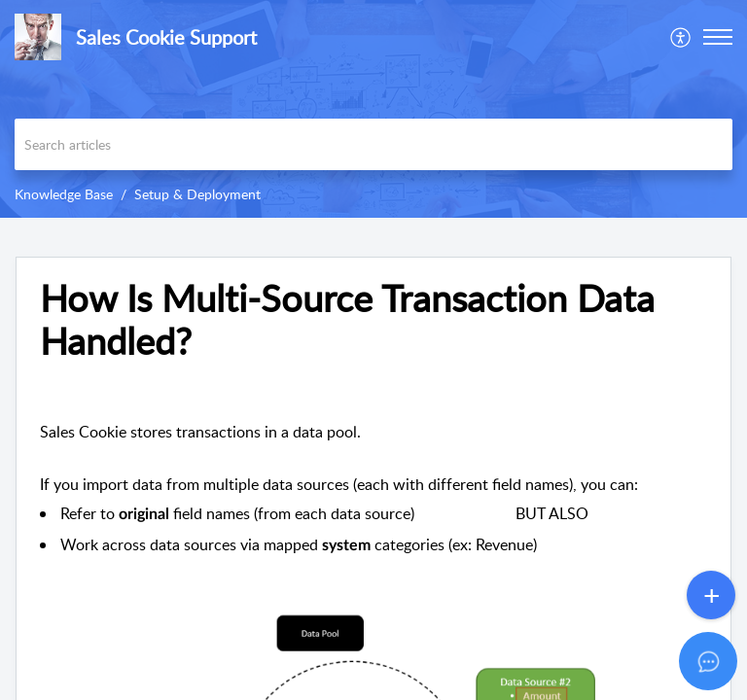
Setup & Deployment (197, 194)
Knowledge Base (64, 194)
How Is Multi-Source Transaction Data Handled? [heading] (347, 320)
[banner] (373, 109)
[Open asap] (708, 661)
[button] (681, 37)
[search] (373, 144)
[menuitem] (681, 37)
